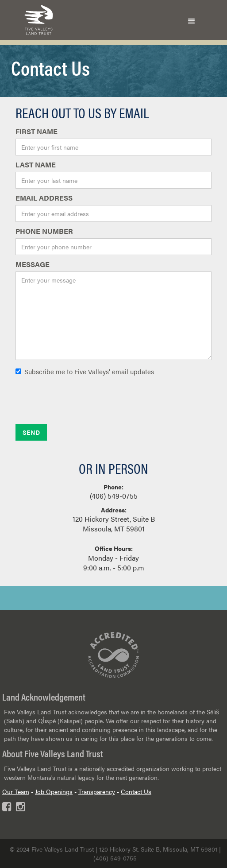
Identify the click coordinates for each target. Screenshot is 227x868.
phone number (44, 231)
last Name (36, 165)
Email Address (44, 198)
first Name (37, 132)
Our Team (16, 791)
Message (33, 264)
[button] (192, 20)
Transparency (97, 791)
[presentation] (83, 403)
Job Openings (54, 791)
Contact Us (136, 791)
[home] (37, 20)
